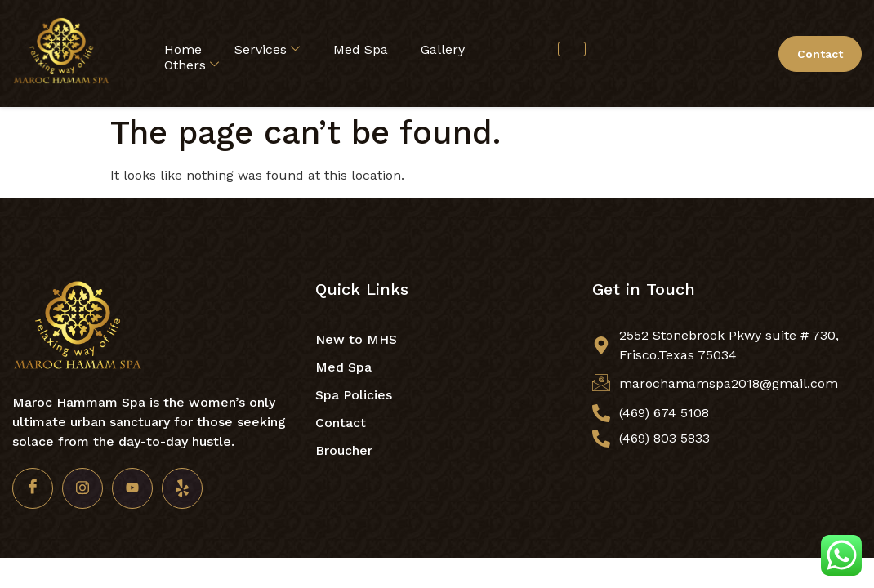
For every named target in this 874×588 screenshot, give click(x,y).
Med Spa (361, 49)
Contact (820, 54)
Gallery (443, 49)
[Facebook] (33, 488)
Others (192, 65)
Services (267, 49)
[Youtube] (132, 488)
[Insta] (82, 488)
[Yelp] (182, 488)
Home (183, 49)
